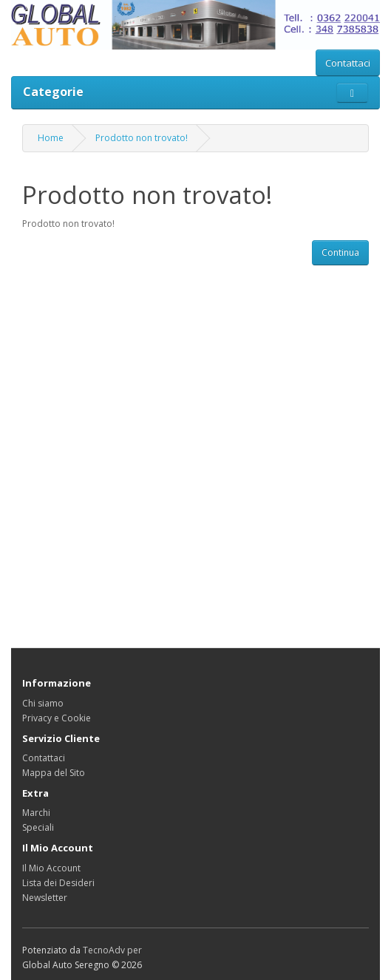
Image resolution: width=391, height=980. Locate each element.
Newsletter (45, 898)
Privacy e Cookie (57, 718)
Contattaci (348, 63)
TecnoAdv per (112, 950)
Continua (340, 252)
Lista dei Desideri (58, 883)
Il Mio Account (51, 868)
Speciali (38, 827)
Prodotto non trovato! (142, 138)
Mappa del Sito (54, 773)
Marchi (36, 813)
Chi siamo (43, 703)
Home (51, 138)
